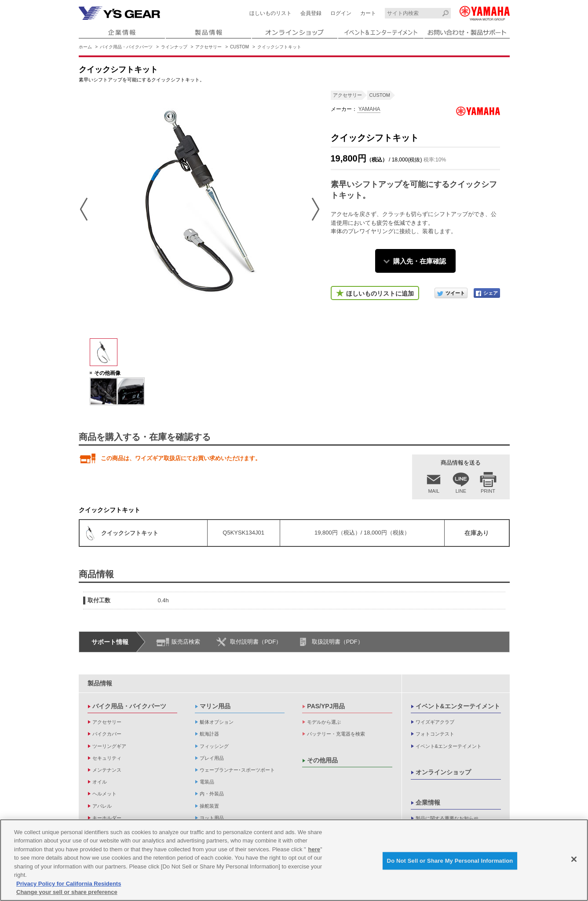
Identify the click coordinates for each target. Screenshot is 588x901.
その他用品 (322, 760)
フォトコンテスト (435, 734)
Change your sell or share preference (67, 892)
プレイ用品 (212, 758)
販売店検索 (186, 642)
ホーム (85, 47)
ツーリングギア (109, 746)
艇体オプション (217, 722)
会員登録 (311, 13)
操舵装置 (209, 806)
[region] (294, 860)
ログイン (341, 13)
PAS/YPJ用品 (326, 706)
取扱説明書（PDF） (338, 642)
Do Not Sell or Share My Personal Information (450, 861)
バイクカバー (107, 734)
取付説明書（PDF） (256, 642)
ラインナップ (174, 47)
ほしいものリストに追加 (380, 293)
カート (368, 13)
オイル (100, 782)
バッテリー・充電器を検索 (336, 734)
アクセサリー (208, 47)
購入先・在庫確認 (420, 261)
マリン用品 (215, 706)
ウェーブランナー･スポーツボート (237, 770)
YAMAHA (369, 109)
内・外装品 (212, 794)
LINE (461, 491)
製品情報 (100, 683)
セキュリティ (107, 758)
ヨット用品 (212, 818)
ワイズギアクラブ (435, 722)
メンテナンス (107, 770)
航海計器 (209, 734)
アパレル (102, 806)
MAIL (434, 491)
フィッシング (214, 746)
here (314, 849)
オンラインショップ (443, 772)
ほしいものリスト (270, 13)
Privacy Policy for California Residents (69, 884)
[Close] (574, 859)
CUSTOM (239, 47)
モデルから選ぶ (324, 722)
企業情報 (428, 802)
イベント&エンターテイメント (458, 706)
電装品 (207, 782)
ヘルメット (104, 794)
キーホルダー (107, 818)
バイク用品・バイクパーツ (126, 47)
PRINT (488, 491)
